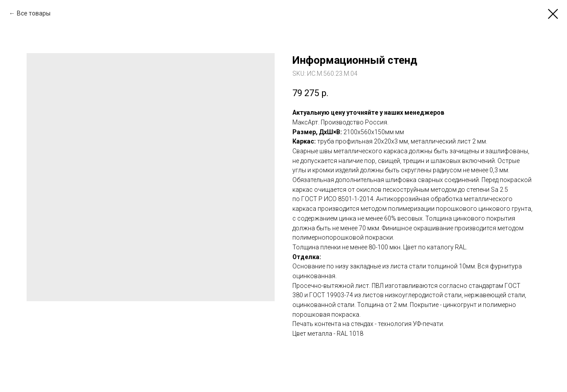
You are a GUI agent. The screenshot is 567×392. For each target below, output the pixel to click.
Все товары (34, 13)
